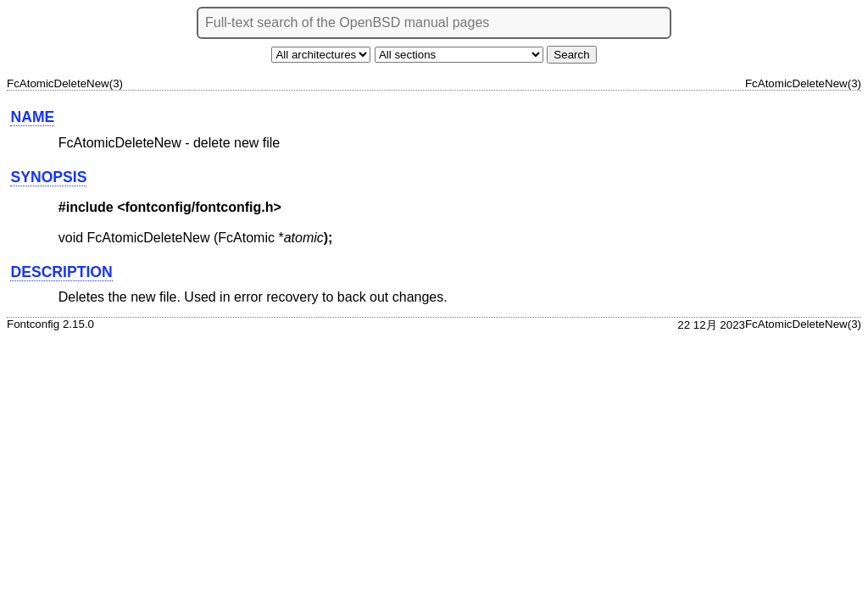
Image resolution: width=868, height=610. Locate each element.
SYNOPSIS (48, 177)
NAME (32, 117)
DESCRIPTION (61, 272)
